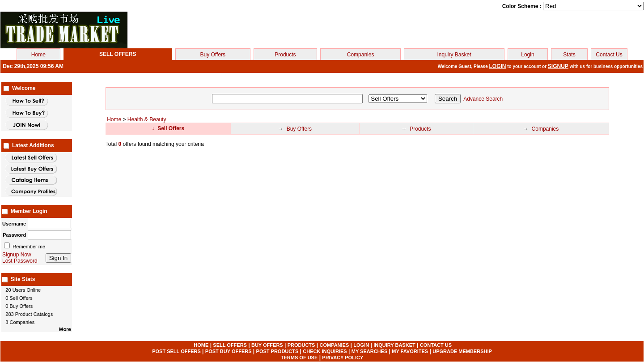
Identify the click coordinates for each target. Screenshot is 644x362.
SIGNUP (558, 66)
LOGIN (498, 66)
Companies (361, 55)
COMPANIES (334, 345)
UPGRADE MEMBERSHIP (462, 351)
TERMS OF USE (299, 358)
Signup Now (17, 255)
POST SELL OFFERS (176, 351)
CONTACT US (436, 345)
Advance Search (483, 99)
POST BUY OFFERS (229, 351)
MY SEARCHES (369, 351)
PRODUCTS (301, 345)
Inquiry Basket (454, 55)
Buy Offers (213, 55)
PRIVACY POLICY (343, 358)
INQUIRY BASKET (394, 345)
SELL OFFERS (230, 345)
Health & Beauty (147, 119)
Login (527, 55)
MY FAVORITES (410, 351)
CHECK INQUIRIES (325, 351)
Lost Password (20, 261)
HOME (201, 345)
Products (285, 55)
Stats (569, 55)
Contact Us (609, 55)
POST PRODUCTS (278, 351)
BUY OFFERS (267, 345)
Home (38, 55)
